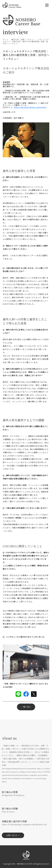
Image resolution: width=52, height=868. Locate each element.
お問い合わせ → (13, 835)
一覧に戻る (26, 707)
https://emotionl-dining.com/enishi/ (30, 107)
